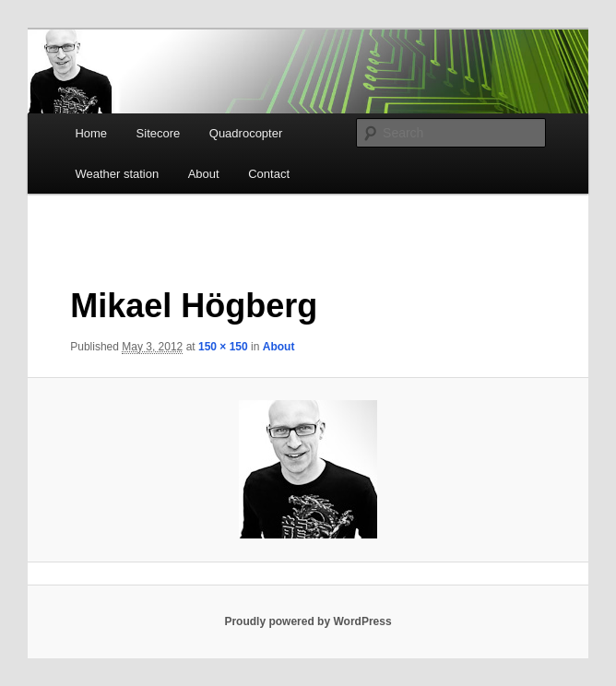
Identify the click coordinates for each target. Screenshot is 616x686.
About (204, 174)
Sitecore (159, 133)
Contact (269, 174)
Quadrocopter (246, 133)
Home (91, 133)
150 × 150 (223, 347)
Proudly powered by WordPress (308, 621)
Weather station (117, 174)
